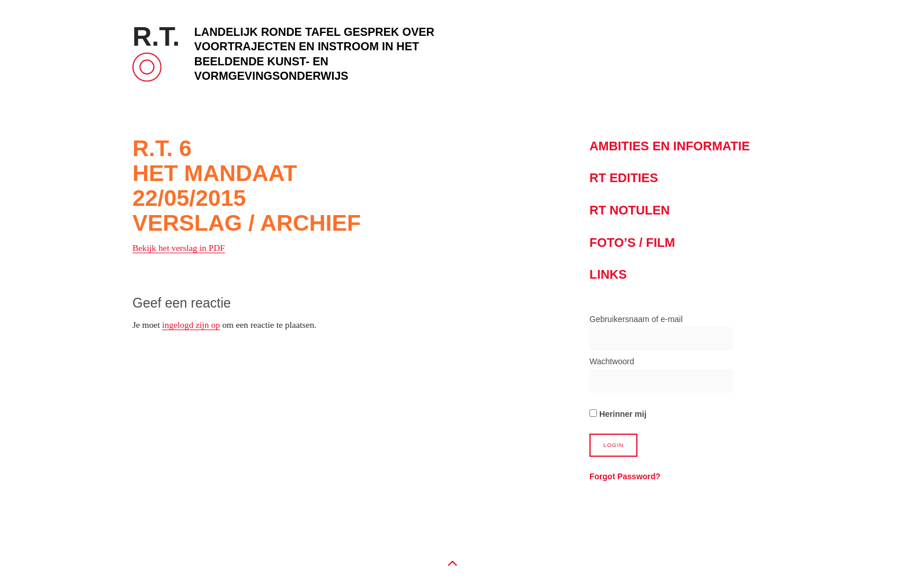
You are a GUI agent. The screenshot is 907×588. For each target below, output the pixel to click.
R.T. (156, 36)
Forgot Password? (625, 476)
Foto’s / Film (632, 243)
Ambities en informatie (670, 146)
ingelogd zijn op (191, 325)
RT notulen (630, 210)
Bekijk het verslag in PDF (179, 248)
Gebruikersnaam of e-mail (636, 319)
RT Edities (624, 178)
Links (608, 274)
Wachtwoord (612, 361)
